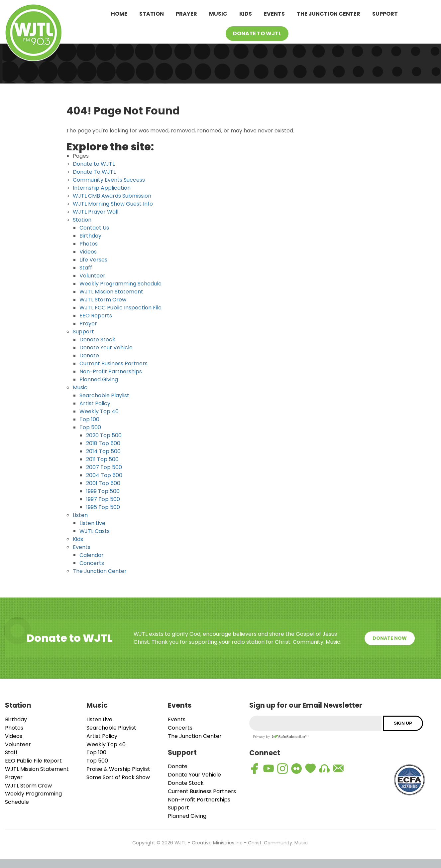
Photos (89, 244)
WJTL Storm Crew (103, 300)
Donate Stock (97, 340)
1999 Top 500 (103, 491)
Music (218, 14)
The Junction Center (329, 14)
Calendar (92, 555)
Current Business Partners (113, 363)
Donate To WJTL (257, 33)
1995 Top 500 (103, 507)
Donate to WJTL (94, 164)
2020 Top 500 (104, 435)
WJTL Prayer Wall (96, 212)
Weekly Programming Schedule (120, 284)
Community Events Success (109, 180)
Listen (80, 515)
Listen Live (92, 523)
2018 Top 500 (103, 443)
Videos (88, 252)
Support (385, 14)
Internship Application (102, 188)
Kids (246, 14)
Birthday (90, 236)
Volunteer (92, 276)
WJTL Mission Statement (111, 292)
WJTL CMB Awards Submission (112, 196)
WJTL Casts (95, 531)
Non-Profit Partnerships (111, 371)
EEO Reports (96, 316)
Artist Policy (95, 403)
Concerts (92, 563)
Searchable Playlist (104, 395)
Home (119, 14)
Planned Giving (99, 379)
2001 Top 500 (103, 483)
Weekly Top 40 (99, 411)
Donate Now (390, 638)
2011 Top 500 (102, 459)
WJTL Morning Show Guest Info (113, 204)
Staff (86, 268)
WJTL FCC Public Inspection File (120, 308)
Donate (89, 355)
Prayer (186, 14)
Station (152, 14)
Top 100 (89, 419)
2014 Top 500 (103, 451)
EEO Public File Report (33, 761)
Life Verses (93, 260)
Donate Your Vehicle (106, 347)
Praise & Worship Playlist (118, 769)
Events (274, 14)
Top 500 (90, 427)
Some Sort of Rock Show (118, 777)
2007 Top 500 (104, 467)
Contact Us (94, 228)
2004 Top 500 (104, 475)
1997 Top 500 (103, 499)
